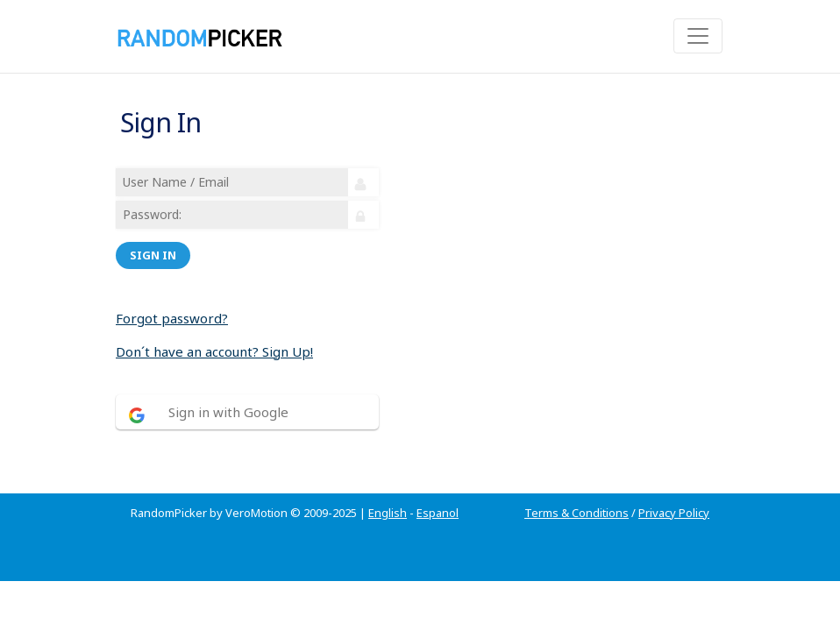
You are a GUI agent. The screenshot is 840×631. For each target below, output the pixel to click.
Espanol (438, 513)
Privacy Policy (674, 513)
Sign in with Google (228, 412)
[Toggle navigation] (698, 36)
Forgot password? (172, 318)
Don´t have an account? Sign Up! (214, 351)
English (388, 513)
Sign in (153, 255)
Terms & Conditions (577, 513)
